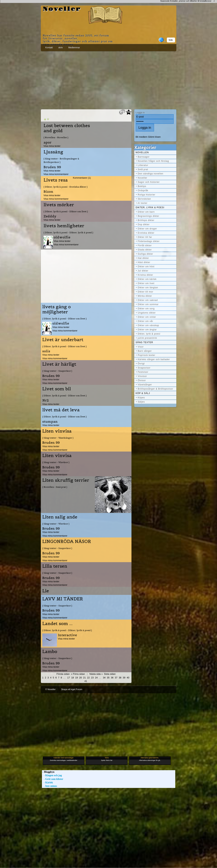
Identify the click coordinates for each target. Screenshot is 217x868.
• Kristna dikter (145, 275)
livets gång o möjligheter (56, 309)
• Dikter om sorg (145, 309)
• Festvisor (142, 372)
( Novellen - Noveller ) (56, 137)
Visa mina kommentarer (56, 174)
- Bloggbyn (48, 772)
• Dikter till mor (145, 292)
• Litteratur (142, 165)
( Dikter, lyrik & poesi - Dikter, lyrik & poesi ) (68, 232)
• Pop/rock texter (146, 355)
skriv (61, 48)
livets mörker (59, 205)
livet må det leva (61, 410)
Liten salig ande (60, 517)
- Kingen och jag (52, 775)
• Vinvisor (142, 376)
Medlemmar (74, 48)
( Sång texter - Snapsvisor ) (57, 371)
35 (108, 678)
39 (124, 678)
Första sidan (63, 674)
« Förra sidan (78, 674)
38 (120, 678)
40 (128, 678)
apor (48, 142)
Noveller (62, 9)
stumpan (50, 421)
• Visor (140, 347)
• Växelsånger (144, 385)
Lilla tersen (55, 566)
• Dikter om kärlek (146, 279)
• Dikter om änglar (146, 330)
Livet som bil (57, 389)
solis (46, 351)
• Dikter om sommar (147, 304)
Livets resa (56, 180)
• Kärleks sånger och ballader (153, 359)
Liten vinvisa (57, 431)
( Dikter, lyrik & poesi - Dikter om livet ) (66, 211)
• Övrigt (140, 364)
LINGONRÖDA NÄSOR (67, 541)
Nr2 (46, 400)
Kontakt (49, 48)
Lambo (50, 652)
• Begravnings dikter (148, 216)
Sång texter (144, 342)
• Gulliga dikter (145, 254)
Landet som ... (57, 624)
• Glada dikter (144, 250)
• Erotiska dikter (145, 233)
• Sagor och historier (148, 182)
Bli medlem (142, 137)
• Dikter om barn (145, 212)
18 (73, 678)
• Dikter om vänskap (148, 325)
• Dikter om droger (147, 229)
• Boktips (141, 186)
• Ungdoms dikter (146, 313)
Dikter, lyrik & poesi (150, 207)
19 (77, 678)
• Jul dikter (142, 271)
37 (116, 678)
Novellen (142, 152)
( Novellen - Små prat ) (55, 487)
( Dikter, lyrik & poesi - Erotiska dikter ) (66, 187)
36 (112, 678)
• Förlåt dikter (144, 246)
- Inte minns (50, 786)
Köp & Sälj (143, 393)
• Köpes (141, 398)
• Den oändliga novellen (150, 174)
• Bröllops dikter (145, 220)
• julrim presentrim (147, 338)
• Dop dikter (143, 224)
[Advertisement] (109, 80)
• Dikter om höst (145, 267)
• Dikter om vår (145, 321)
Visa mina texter (52, 146)
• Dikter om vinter (146, 317)
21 (84, 678)
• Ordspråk (142, 190)
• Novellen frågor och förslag (153, 161)
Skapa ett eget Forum (72, 689)
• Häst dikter (143, 262)
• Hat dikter (143, 258)
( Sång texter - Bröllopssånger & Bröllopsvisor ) (61, 160)
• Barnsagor (143, 157)
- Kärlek (48, 783)
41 (86, 681)
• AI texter (142, 203)
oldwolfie (62, 237)
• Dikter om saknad (147, 300)
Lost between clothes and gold (67, 128)
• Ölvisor (141, 380)
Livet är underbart (63, 340)
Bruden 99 (52, 167)
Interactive (67, 635)
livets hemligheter (64, 226)
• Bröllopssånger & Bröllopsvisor (155, 389)
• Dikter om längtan (147, 288)
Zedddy (50, 216)
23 (92, 678)
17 (68, 678)
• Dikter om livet (145, 283)
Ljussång (53, 152)
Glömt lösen (154, 137)
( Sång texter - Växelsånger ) (58, 438)
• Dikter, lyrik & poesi (148, 334)
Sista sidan (110, 674)
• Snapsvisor (143, 368)
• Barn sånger (144, 351)
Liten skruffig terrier (66, 480)
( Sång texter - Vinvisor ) (56, 462)
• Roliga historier (146, 195)
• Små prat (142, 169)
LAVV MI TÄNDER (63, 599)
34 (104, 678)
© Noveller (51, 689)
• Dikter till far (144, 237)
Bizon (48, 191)
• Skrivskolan (144, 199)
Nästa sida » (96, 674)
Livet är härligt (59, 364)
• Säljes (140, 402)
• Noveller (142, 178)
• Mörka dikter (144, 296)
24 (96, 678)
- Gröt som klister (53, 779)
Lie (46, 591)
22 (88, 678)
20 (80, 678)
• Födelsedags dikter (148, 241)
